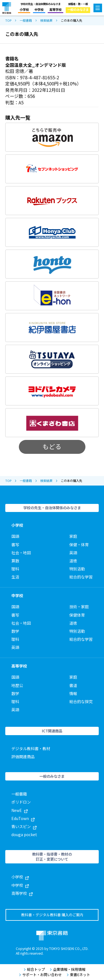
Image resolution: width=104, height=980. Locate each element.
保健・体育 (79, 545)
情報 (73, 693)
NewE (20, 810)
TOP (8, 20)
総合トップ (34, 969)
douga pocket (24, 834)
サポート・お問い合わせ (40, 975)
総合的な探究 (81, 701)
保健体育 (77, 615)
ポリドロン (21, 802)
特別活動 (77, 569)
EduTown (23, 818)
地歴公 (17, 685)
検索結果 (46, 20)
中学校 (39, 9)
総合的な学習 (81, 577)
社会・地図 (21, 553)
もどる (52, 446)
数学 (15, 631)
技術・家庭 (79, 607)
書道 (73, 685)
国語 (15, 536)
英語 (73, 553)
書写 (15, 545)
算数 (15, 561)
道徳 (73, 561)
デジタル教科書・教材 (31, 748)
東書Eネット (78, 975)
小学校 (24, 9)
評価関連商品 (23, 757)
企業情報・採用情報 (68, 969)
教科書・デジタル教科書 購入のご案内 (52, 915)
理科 (15, 569)
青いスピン (24, 826)
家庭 (73, 536)
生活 (15, 577)
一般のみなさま (78, 9)
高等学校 (55, 9)
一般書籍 (26, 20)
